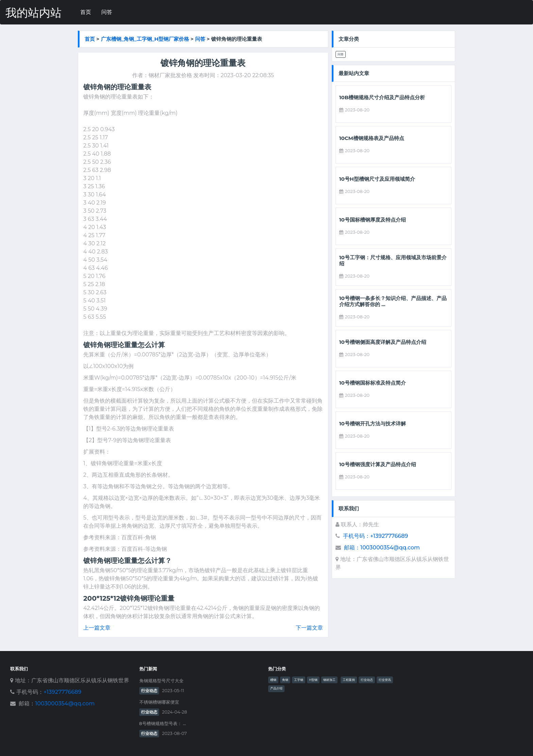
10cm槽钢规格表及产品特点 (372, 138)
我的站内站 (33, 13)
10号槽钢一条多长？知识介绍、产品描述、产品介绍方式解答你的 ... (393, 301)
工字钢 (299, 680)
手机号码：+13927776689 (375, 536)
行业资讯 (385, 680)
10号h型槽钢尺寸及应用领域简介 (377, 179)
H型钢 (313, 680)
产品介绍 (276, 688)
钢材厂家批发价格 (170, 75)
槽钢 (273, 680)
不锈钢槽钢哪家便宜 (159, 702)
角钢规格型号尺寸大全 (161, 681)
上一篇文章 (97, 628)
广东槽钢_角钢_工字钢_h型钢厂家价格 (145, 39)
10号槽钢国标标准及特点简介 (373, 383)
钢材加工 (329, 680)
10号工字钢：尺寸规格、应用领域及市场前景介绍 (393, 261)
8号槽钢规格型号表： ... (163, 724)
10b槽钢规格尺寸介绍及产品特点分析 (382, 98)
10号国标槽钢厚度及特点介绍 (373, 220)
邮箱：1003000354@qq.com (382, 548)
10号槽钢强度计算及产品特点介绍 (378, 464)
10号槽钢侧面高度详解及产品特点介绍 (383, 342)
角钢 (285, 680)
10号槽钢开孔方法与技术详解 (373, 424)
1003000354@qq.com (65, 704)
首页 (86, 12)
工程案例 (349, 680)
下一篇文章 (309, 628)
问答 (107, 12)
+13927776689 (62, 692)
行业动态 (149, 691)
